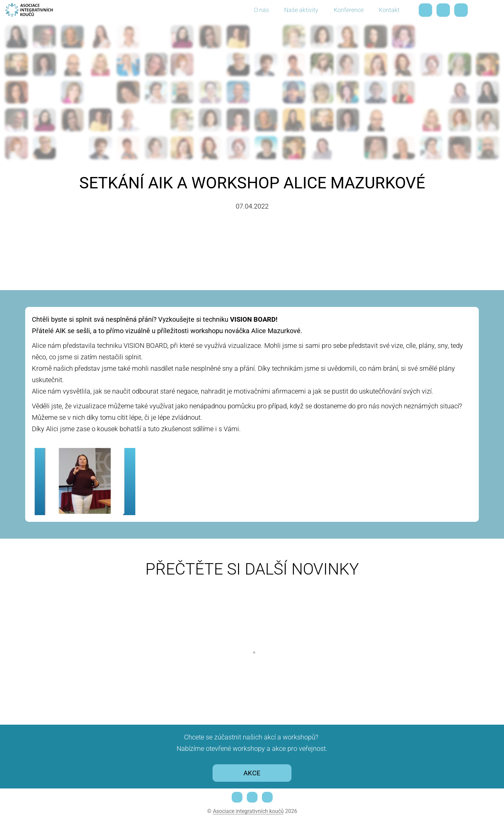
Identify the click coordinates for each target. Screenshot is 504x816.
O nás (261, 10)
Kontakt (389, 10)
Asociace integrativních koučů (248, 811)
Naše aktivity (301, 10)
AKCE (252, 773)
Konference (349, 10)
